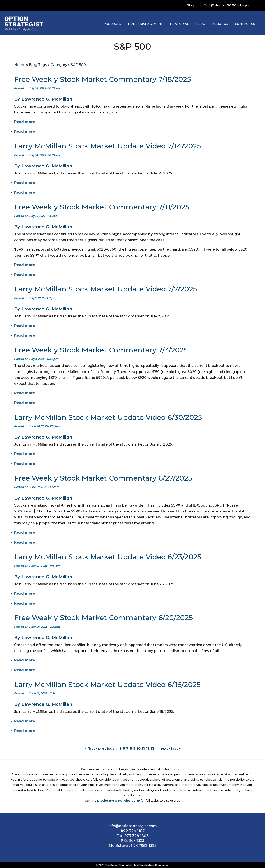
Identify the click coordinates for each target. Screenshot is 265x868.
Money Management (145, 24)
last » (176, 749)
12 (148, 749)
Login (245, 5)
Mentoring (180, 24)
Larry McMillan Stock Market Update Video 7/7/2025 (106, 289)
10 (139, 749)
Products (112, 24)
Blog (201, 24)
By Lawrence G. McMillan (43, 99)
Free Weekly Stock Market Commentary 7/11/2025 (102, 207)
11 (143, 749)
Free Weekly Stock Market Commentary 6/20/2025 (103, 618)
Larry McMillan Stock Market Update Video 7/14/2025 (108, 146)
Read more (25, 122)
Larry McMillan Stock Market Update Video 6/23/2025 (108, 557)
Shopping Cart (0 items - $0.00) (212, 5)
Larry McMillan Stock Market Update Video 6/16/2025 (107, 684)
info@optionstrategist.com (133, 826)
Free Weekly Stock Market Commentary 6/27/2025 (103, 478)
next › (165, 749)
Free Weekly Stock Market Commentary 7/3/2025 (101, 350)
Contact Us (245, 24)
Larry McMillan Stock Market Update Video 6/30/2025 (108, 417)
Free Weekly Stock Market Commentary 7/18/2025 (103, 79)
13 (153, 749)
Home (20, 65)
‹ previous (105, 749)
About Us (220, 24)
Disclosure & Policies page (118, 800)
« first (90, 749)
